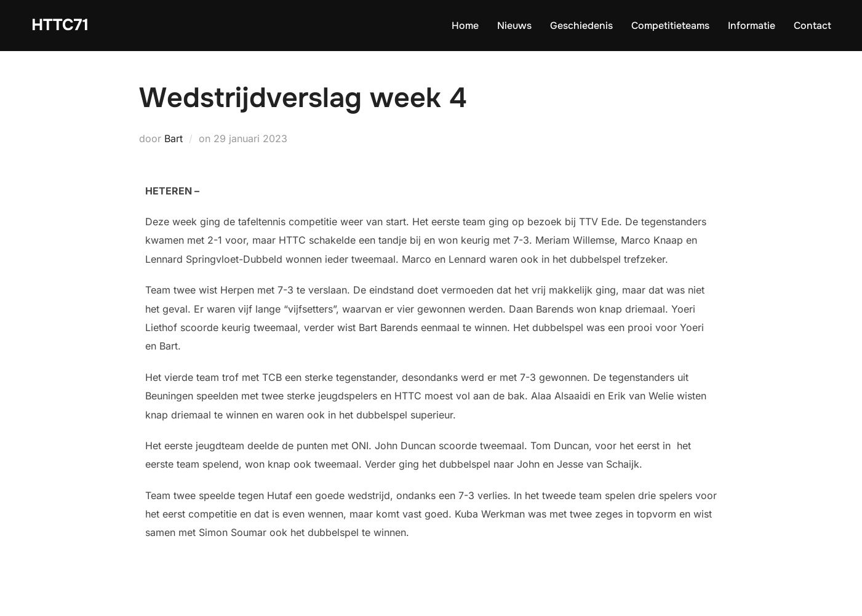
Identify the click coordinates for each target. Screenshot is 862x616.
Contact (812, 26)
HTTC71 (60, 25)
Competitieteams (670, 26)
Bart (174, 138)
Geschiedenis (581, 26)
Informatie (752, 26)
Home (465, 26)
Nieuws (514, 26)
